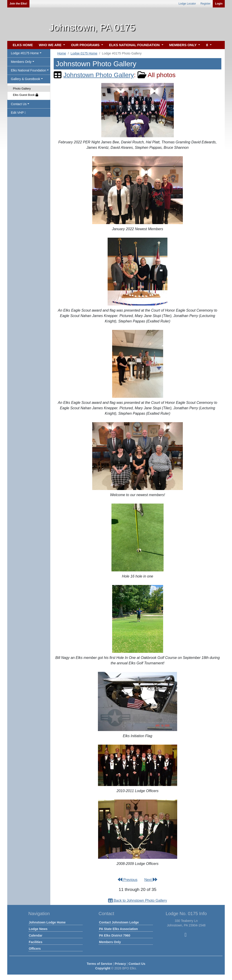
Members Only (110, 942)
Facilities (36, 942)
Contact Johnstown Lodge (119, 922)
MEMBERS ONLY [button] (183, 45)
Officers (35, 949)
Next (151, 880)
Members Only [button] (21, 62)
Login (219, 4)
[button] (208, 45)
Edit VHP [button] (18, 113)
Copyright (103, 968)
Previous (128, 880)
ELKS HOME (23, 45)
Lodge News (38, 929)
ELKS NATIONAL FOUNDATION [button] (135, 45)
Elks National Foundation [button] (29, 70)
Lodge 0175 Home (84, 53)
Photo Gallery (22, 89)
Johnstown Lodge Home (47, 922)
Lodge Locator (187, 4)
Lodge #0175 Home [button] (25, 53)
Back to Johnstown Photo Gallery (138, 901)
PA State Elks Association (118, 929)
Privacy (120, 964)
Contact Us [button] (19, 104)
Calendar (36, 935)
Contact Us (137, 964)
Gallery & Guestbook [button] (25, 79)
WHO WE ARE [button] (51, 45)
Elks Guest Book (25, 95)
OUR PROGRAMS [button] (86, 45)
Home (62, 53)
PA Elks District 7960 (115, 935)
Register (206, 4)
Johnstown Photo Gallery (99, 75)
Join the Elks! (18, 4)
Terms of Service (99, 964)
